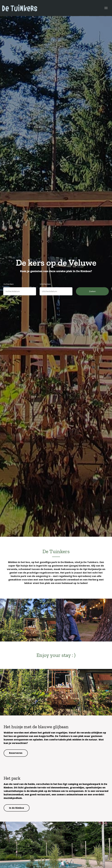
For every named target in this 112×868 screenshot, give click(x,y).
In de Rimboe (17, 808)
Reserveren (16, 753)
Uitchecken (45, 284)
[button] (3, 620)
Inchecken (9, 284)
